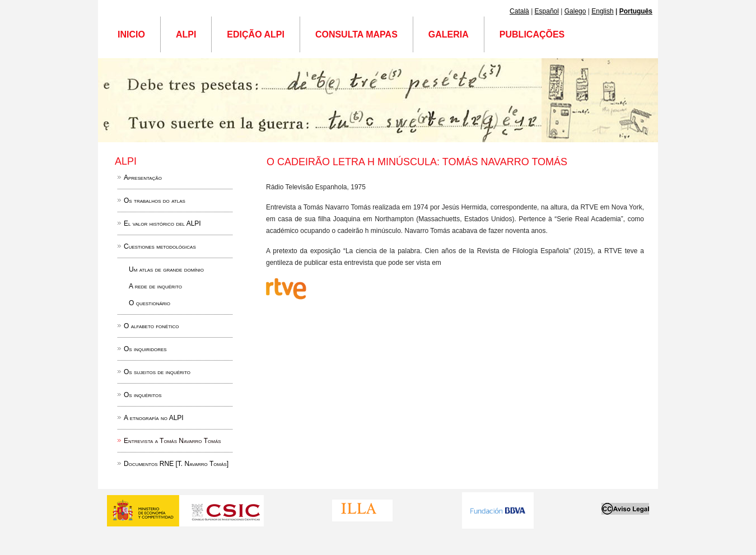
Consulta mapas (356, 34)
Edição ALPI (256, 34)
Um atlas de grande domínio (166, 269)
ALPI (186, 34)
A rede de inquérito (155, 286)
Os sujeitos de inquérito (157, 372)
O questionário (150, 303)
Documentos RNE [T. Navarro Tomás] (176, 464)
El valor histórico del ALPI (162, 223)
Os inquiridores (145, 349)
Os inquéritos (143, 395)
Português (636, 11)
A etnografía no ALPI (154, 418)
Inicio (131, 34)
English (602, 11)
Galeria (449, 34)
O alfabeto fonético (151, 326)
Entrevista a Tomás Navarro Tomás (172, 441)
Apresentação (143, 178)
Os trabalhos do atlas (155, 200)
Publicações (532, 34)
